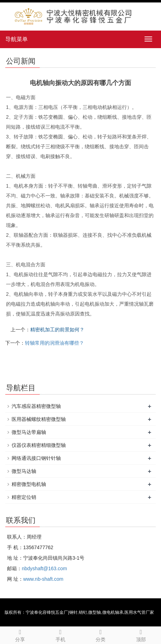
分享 (20, 635)
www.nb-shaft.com (43, 579)
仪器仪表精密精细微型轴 (39, 445)
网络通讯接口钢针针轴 (36, 458)
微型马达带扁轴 (29, 432)
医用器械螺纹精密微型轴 (39, 419)
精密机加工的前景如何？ (57, 330)
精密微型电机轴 (29, 484)
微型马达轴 (24, 471)
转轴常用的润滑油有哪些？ (54, 343)
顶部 (141, 635)
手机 (61, 635)
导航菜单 (17, 39)
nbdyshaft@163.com (44, 568)
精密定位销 (24, 497)
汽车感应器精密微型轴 (36, 406)
